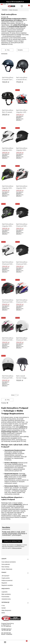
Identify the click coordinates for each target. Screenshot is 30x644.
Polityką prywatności (17, 548)
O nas (3, 606)
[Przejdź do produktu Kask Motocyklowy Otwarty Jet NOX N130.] (22, 212)
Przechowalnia (5, 597)
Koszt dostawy (5, 567)
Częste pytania (6, 578)
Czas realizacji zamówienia (9, 562)
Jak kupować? (5, 576)
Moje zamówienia (6, 594)
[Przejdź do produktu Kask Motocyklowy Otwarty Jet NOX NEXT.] (8, 364)
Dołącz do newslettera (12, 541)
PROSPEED (5, 10)
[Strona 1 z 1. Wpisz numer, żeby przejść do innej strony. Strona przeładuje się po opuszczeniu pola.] (16, 395)
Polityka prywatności (7, 580)
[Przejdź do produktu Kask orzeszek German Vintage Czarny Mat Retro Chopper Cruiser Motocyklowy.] (22, 364)
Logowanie (4, 592)
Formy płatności (6, 564)
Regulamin (19, 545)
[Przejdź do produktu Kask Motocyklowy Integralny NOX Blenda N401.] (8, 137)
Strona (13, 395)
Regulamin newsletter (7, 585)
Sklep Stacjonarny (6, 610)
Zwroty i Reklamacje (7, 569)
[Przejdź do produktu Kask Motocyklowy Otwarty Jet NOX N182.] (22, 326)
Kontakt (4, 608)
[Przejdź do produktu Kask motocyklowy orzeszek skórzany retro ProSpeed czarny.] (22, 66)
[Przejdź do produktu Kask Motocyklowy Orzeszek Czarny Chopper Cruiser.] (8, 66)
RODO (3, 613)
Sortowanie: (4, 54)
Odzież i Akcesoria (13, 10)
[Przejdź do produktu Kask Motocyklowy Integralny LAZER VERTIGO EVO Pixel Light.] (22, 99)
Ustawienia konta (6, 599)
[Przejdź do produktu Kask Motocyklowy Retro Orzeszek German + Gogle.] (8, 99)
